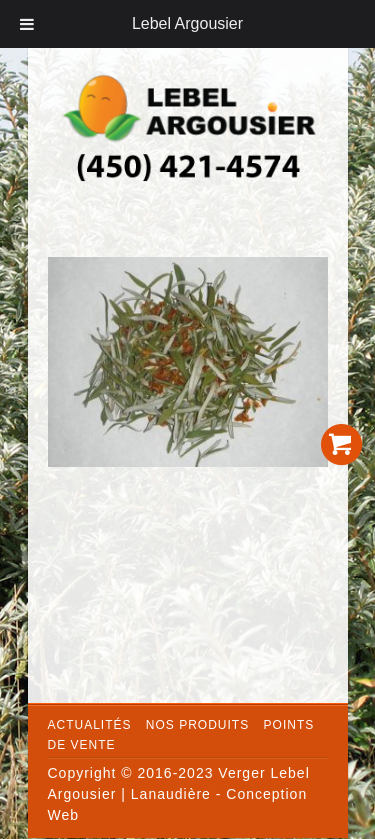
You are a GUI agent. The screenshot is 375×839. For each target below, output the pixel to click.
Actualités (90, 725)
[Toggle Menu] (27, 24)
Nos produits (197, 725)
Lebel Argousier (187, 23)
